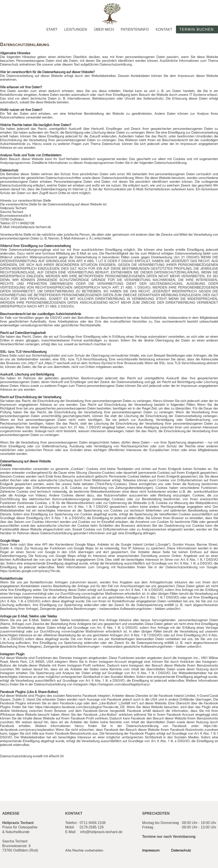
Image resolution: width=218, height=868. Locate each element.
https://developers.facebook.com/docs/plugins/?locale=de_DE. (80, 707)
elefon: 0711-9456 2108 (86, 823)
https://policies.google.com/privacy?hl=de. (30, 571)
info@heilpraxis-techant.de (101, 832)
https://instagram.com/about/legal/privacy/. (120, 684)
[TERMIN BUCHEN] (197, 29)
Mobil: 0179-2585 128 (84, 827)
